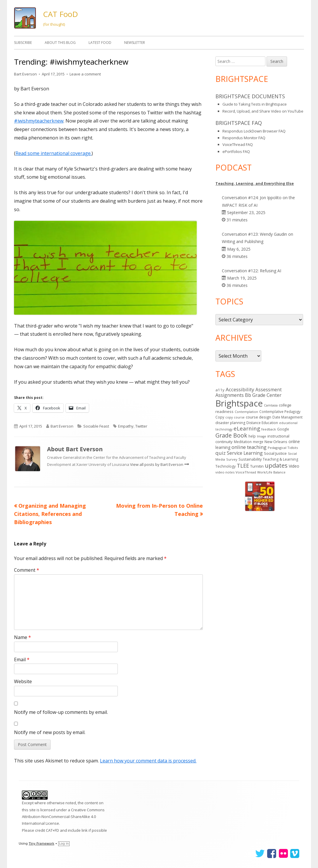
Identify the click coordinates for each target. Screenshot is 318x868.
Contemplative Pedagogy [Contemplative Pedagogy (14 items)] (280, 411)
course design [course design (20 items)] (259, 417)
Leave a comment (85, 74)
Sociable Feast (96, 426)
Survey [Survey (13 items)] (232, 459)
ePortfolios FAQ (236, 151)
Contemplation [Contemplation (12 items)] (246, 412)
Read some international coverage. (53, 153)
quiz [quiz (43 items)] (221, 453)
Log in (64, 844)
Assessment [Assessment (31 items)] (269, 390)
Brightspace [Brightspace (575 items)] (239, 403)
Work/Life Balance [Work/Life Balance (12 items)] (271, 472)
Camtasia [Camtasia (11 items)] (271, 405)
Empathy (126, 426)
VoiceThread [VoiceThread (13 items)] (246, 472)
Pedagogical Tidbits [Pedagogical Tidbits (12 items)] (283, 448)
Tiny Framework (41, 844)
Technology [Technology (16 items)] (225, 466)
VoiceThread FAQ (238, 144)
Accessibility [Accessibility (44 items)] (240, 389)
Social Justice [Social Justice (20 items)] (275, 453)
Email (22, 659)
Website (23, 681)
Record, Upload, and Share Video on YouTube (263, 111)
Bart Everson (25, 74)
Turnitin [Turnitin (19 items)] (257, 466)
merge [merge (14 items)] (258, 442)
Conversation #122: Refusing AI (252, 271)
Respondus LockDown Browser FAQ (254, 131)
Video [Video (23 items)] (294, 466)
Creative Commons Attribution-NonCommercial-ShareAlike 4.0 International (63, 817)
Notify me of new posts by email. (50, 732)
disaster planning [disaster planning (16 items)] (230, 423)
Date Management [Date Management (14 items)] (287, 417)
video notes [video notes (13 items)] (225, 472)
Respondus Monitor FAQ (244, 138)
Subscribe (23, 43)
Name (23, 637)
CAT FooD (61, 14)
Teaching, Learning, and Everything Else (255, 183)
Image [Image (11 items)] (262, 436)
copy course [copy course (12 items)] (235, 417)
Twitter (141, 426)
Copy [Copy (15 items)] (220, 417)
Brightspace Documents (250, 96)
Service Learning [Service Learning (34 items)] (245, 453)
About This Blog (60, 43)
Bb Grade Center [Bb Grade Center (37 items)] (263, 395)
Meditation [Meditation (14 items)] (243, 442)
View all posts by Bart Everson (157, 464)
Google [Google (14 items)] (283, 429)
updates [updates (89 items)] (276, 465)
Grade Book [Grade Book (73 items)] (231, 435)
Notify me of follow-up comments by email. (61, 712)
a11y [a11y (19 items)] (220, 390)
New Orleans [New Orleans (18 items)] (276, 442)
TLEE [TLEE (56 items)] (243, 466)
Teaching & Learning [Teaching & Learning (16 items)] (280, 459)
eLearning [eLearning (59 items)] (247, 428)
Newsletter (135, 43)
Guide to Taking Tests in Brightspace (255, 104)
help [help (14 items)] (252, 436)
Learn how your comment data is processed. (148, 761)
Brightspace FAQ (239, 123)
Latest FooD (100, 43)
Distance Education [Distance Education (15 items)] (262, 423)
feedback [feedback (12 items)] (269, 429)
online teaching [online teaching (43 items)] (249, 447)
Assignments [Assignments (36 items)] (230, 395)
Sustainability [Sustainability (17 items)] (250, 459)
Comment (27, 570)
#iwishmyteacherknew (39, 121)
